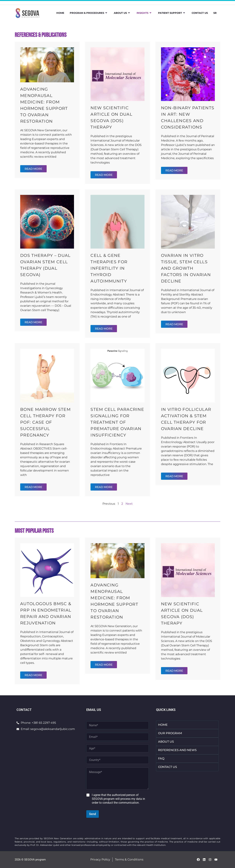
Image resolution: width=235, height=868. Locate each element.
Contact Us (200, 13)
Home (60, 13)
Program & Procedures (88, 13)
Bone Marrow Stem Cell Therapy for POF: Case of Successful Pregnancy (45, 422)
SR (215, 13)
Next (129, 504)
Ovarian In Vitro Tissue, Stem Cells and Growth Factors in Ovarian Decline (186, 268)
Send (93, 814)
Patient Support (172, 13)
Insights (144, 13)
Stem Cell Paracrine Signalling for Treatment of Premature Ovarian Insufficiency (117, 422)
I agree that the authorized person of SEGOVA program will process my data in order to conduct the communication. (118, 799)
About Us (122, 13)
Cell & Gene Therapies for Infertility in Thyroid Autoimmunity (109, 268)
